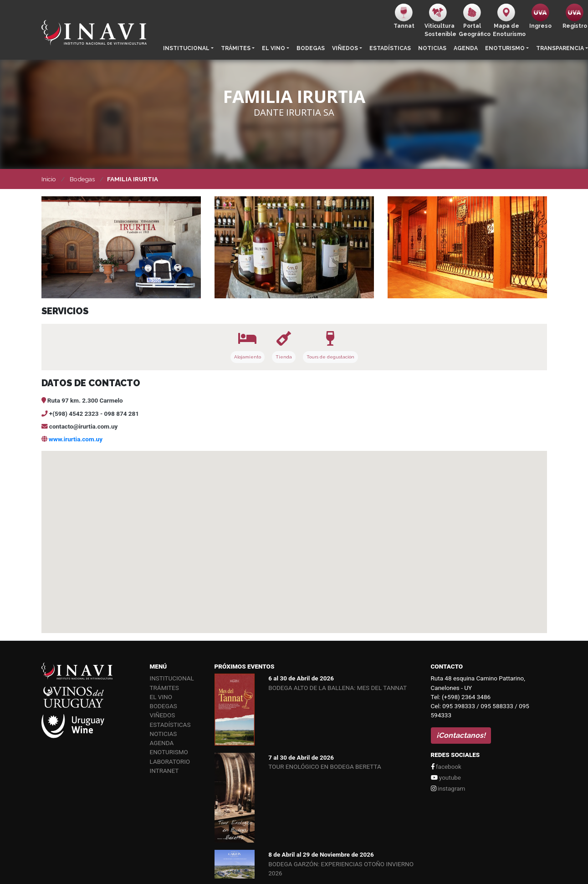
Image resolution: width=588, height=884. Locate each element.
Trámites (236, 48)
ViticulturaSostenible (440, 20)
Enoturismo (505, 48)
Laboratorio (170, 761)
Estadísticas (390, 48)
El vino (274, 48)
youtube (446, 777)
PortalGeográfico (474, 20)
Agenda (466, 48)
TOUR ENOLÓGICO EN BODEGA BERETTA (325, 766)
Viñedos (345, 48)
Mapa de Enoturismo (508, 20)
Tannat (404, 16)
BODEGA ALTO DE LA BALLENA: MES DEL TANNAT (337, 688)
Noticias (432, 48)
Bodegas (311, 48)
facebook (446, 766)
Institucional (186, 48)
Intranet (164, 771)
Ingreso (540, 16)
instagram (448, 788)
